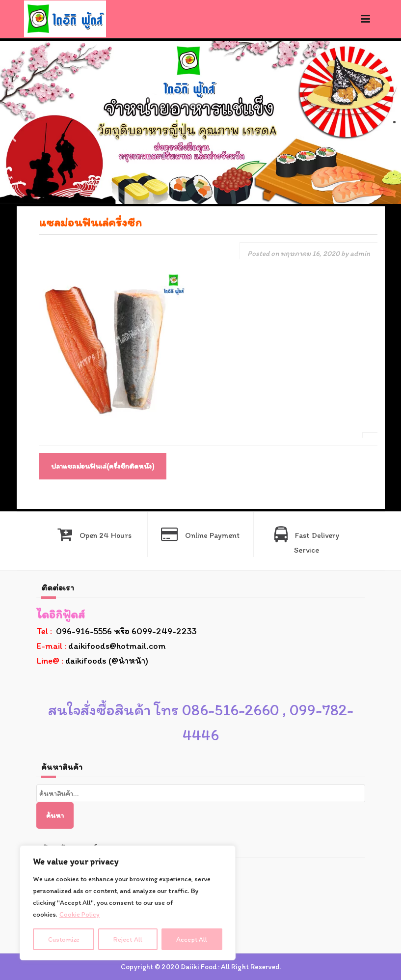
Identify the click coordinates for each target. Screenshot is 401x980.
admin (360, 253)
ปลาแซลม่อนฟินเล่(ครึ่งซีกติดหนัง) (103, 466)
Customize (64, 939)
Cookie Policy (80, 914)
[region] (128, 903)
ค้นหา (55, 815)
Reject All (128, 939)
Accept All (192, 939)
